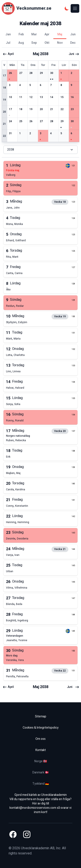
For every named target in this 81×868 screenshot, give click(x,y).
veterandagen (15, 636)
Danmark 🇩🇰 (40, 772)
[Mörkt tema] (67, 8)
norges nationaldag (18, 436)
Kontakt (41, 750)
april (8, 54)
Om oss (40, 739)
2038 (40, 150)
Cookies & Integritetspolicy (41, 728)
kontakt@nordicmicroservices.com (33, 808)
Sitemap (41, 716)
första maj (13, 170)
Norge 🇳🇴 (41, 761)
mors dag (12, 656)
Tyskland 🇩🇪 (41, 784)
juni (74, 54)
